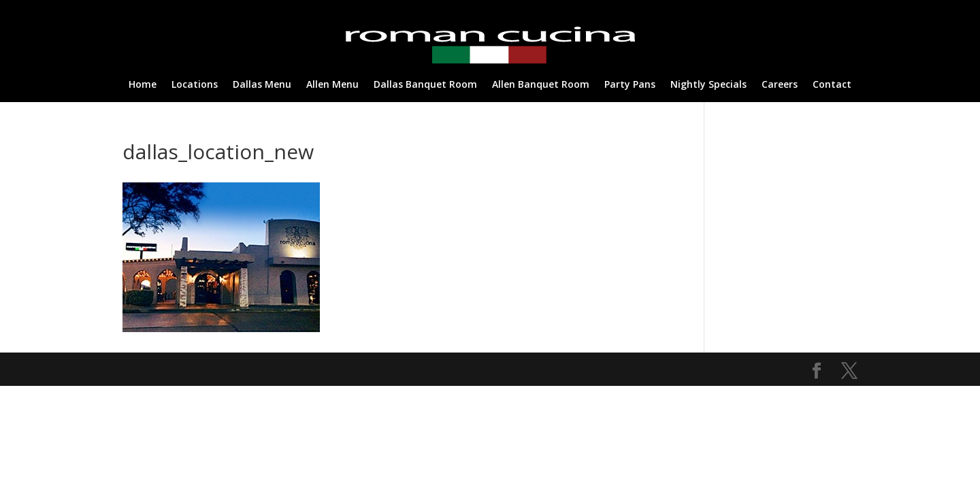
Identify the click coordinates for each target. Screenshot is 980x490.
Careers (780, 85)
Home (143, 85)
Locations (195, 85)
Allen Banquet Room (541, 85)
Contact (832, 85)
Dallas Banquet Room (425, 85)
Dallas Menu (262, 85)
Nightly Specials (708, 85)
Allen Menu (332, 85)
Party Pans (630, 85)
